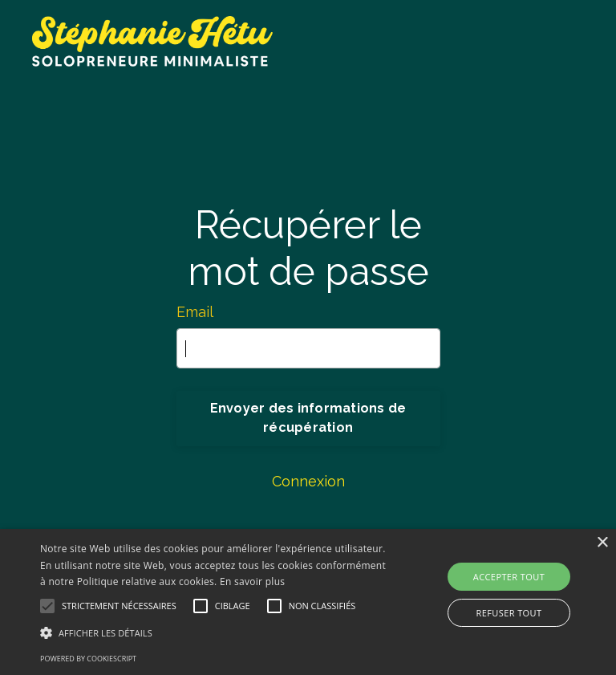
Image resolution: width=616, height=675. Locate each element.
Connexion (308, 481)
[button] (214, 632)
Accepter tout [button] (509, 577)
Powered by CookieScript (88, 659)
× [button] (602, 543)
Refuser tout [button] (509, 613)
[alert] (308, 602)
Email (195, 312)
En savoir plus (252, 581)
